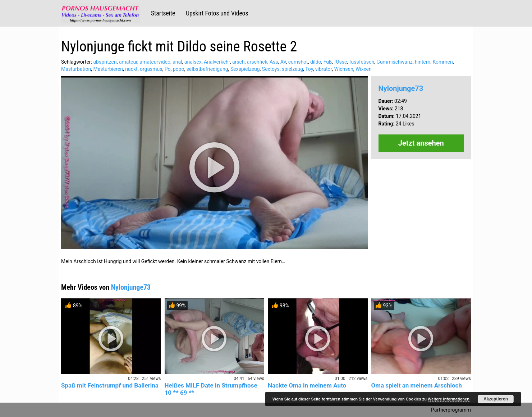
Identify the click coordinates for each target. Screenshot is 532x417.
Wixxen (364, 69)
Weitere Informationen (449, 399)
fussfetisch (362, 62)
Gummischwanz (394, 62)
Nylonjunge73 (401, 88)
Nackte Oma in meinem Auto (307, 385)
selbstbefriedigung (207, 69)
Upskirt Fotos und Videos (217, 13)
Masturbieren (108, 69)
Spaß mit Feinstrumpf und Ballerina (110, 385)
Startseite (163, 13)
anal (177, 62)
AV (283, 62)
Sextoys (271, 69)
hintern (423, 62)
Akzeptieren (496, 399)
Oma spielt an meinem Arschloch (417, 385)
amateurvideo (155, 62)
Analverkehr (217, 62)
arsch (239, 62)
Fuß (328, 62)
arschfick (257, 62)
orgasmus (151, 69)
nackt (131, 69)
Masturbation (76, 69)
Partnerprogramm (451, 410)
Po (168, 69)
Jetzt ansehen (421, 143)
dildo (316, 62)
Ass (274, 62)
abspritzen (105, 62)
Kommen (442, 62)
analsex (193, 62)
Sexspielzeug (245, 69)
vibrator (324, 69)
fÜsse (341, 62)
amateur (128, 62)
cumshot (298, 62)
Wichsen (343, 69)
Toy (309, 69)
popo (179, 69)
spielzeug (292, 69)
